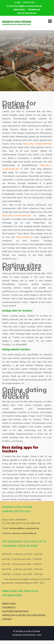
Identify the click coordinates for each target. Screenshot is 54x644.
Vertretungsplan (27, 13)
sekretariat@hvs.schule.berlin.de (24, 6)
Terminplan (34, 10)
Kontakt (7, 619)
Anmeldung (20, 10)
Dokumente (9, 608)
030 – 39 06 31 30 (24, 3)
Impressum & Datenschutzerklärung (24, 615)
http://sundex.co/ (25, 237)
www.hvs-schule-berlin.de (24, 533)
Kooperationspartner (15, 611)
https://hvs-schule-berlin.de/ (37, 144)
